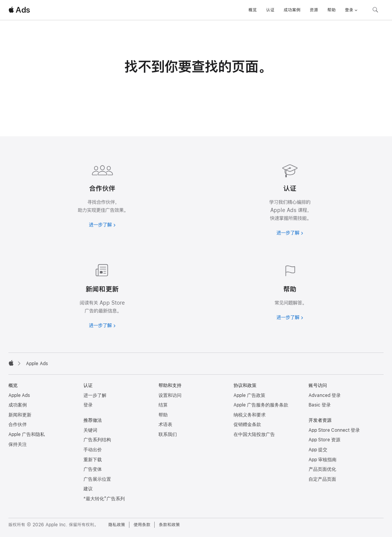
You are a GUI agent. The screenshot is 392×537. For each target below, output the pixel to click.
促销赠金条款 (247, 424)
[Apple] (11, 363)
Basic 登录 (320, 405)
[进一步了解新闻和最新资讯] (102, 295)
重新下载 (93, 460)
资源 (314, 10)
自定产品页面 (322, 479)
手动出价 (93, 450)
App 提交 (318, 450)
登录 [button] (351, 10)
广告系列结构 (97, 440)
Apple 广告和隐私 (27, 434)
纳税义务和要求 (250, 415)
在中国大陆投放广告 (254, 434)
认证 (270, 10)
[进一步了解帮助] (290, 291)
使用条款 (142, 525)
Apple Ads (19, 395)
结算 (163, 405)
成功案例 (292, 10)
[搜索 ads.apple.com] (375, 11)
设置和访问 (170, 395)
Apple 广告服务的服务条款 (261, 405)
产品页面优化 (322, 469)
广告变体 (93, 469)
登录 (88, 405)
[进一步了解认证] (290, 198)
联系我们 (168, 434)
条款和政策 (169, 525)
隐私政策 (117, 525)
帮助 (332, 10)
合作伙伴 (18, 424)
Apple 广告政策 (249, 395)
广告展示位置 (97, 479)
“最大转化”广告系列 (104, 499)
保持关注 (18, 444)
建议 (88, 489)
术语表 (165, 424)
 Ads (19, 10)
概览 (253, 10)
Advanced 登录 (325, 395)
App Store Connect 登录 (334, 430)
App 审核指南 (323, 460)
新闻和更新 (20, 415)
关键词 (90, 430)
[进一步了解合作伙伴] (102, 194)
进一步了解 (95, 395)
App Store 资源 (324, 440)
